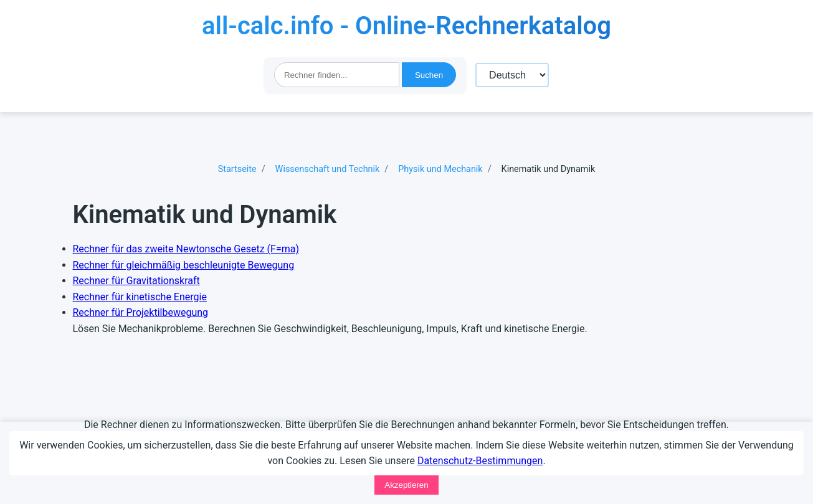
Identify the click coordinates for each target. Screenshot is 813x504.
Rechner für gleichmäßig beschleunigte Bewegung (184, 265)
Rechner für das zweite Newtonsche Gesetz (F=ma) (186, 249)
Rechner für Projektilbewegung (141, 312)
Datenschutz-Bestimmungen (480, 461)
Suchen (429, 75)
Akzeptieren (406, 485)
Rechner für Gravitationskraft (136, 281)
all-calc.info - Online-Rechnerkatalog (406, 26)
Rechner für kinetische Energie (140, 297)
